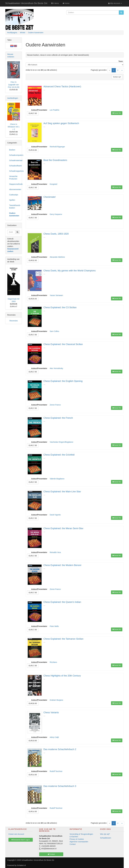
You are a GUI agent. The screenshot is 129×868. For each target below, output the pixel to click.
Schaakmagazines (15, 171)
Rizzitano (53, 662)
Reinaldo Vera (55, 552)
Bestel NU (117, 113)
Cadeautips (14, 195)
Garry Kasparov (56, 214)
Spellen (12, 200)
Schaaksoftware (15, 166)
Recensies (14, 321)
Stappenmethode (15, 184)
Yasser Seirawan (56, 295)
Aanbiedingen (13, 98)
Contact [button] (51, 854)
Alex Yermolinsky (56, 368)
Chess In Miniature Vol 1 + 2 (14, 127)
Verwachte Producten (13, 178)
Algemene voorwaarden (79, 842)
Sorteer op (117, 77)
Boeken (12, 150)
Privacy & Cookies (77, 839)
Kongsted (53, 184)
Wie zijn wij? (105, 834)
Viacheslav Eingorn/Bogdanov (62, 442)
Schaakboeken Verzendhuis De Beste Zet (26, 3)
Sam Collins (54, 331)
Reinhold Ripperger (57, 147)
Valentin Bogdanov (57, 479)
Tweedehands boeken (15, 207)
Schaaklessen (106, 838)
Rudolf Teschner (56, 771)
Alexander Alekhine (57, 257)
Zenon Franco (55, 405)
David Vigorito (55, 515)
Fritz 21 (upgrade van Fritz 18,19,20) (14, 85)
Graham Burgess (56, 700)
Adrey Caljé (54, 737)
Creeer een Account (16, 834)
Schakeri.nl (21, 865)
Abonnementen (15, 189)
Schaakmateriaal (15, 160)
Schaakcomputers (15, 155)
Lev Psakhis (54, 110)
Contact (73, 844)
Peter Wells (54, 626)
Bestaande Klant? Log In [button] (21, 840)
